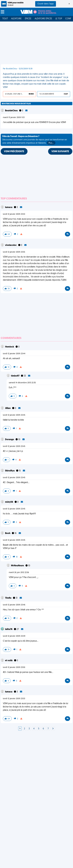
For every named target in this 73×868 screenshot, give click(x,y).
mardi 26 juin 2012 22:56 (19, 573)
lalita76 (9, 629)
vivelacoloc (11, 245)
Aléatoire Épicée (43, 19)
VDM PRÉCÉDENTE (14, 152)
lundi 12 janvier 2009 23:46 (14, 605)
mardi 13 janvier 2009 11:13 (14, 118)
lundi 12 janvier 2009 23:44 (14, 354)
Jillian (8, 408)
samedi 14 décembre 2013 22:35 (22, 383)
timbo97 (15, 376)
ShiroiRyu (10, 471)
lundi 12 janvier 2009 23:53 (14, 214)
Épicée (28, 19)
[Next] (53, 729)
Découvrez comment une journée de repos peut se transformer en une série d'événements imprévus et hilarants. (35, 140)
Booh (8, 533)
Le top (59, 19)
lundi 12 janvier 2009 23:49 (14, 636)
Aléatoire (16, 19)
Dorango (10, 440)
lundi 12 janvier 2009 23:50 (14, 667)
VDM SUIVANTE (60, 152)
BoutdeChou (12, 111)
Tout (5, 19)
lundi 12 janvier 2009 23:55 (14, 252)
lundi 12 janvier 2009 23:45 (14, 415)
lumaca (9, 207)
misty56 (9, 502)
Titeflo (8, 598)
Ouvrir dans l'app (46, 4)
